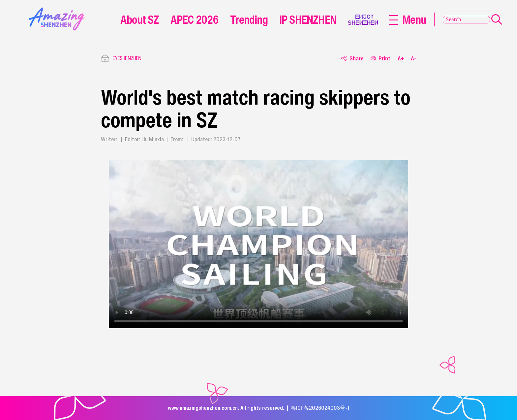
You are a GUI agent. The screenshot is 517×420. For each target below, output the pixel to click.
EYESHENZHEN (127, 58)
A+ (401, 58)
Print (380, 58)
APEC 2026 (195, 19)
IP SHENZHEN (308, 19)
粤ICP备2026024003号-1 (320, 408)
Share (352, 58)
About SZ (139, 19)
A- (413, 58)
